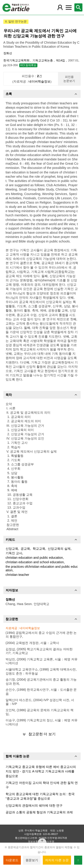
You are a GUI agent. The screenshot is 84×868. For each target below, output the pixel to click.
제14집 (61, 60)
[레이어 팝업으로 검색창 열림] (78, 7)
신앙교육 (12, 549)
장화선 (8, 53)
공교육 (25, 549)
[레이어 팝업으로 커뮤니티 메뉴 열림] (69, 7)
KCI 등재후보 (28, 65)
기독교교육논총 (43, 60)
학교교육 (39, 549)
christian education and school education (35, 562)
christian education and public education (34, 558)
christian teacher (17, 575)
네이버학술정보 (39, 82)
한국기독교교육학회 (17, 60)
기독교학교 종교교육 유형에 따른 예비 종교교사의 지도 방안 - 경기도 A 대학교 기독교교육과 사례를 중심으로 (41, 771)
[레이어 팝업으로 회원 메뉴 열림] (60, 7)
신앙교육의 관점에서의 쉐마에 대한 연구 (34, 805)
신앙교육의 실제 (59, 549)
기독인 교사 (14, 553)
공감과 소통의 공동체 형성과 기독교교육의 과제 (39, 812)
